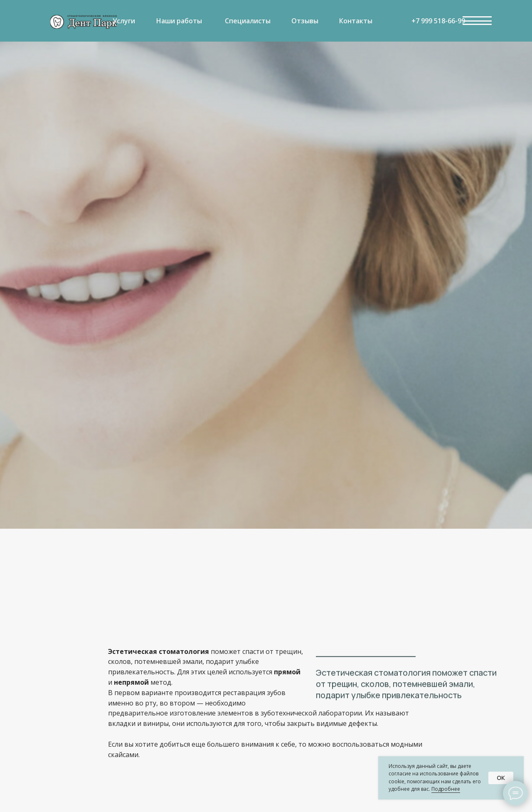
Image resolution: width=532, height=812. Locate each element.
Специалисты (248, 21)
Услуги (124, 21)
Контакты (356, 21)
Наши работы (179, 21)
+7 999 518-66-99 (438, 21)
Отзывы (305, 21)
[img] (84, 22)
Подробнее (446, 789)
